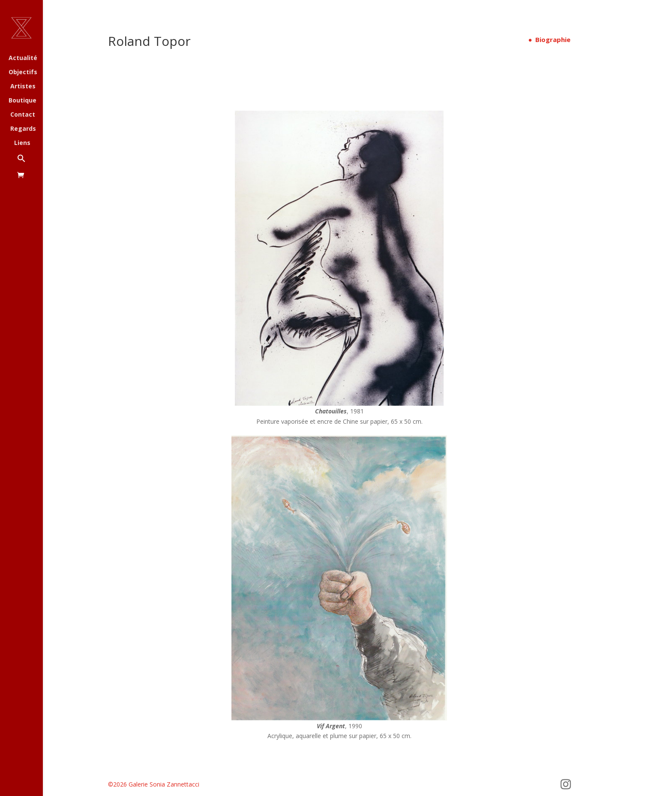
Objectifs (23, 72)
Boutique (22, 101)
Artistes (23, 87)
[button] (30, 163)
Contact (23, 115)
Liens (22, 143)
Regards (23, 129)
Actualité (23, 58)
